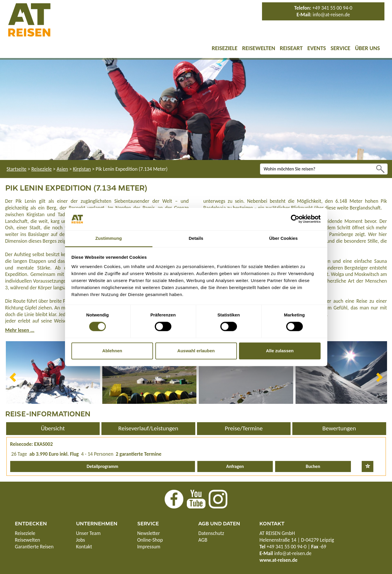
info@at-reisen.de (331, 15)
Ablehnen (112, 351)
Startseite (17, 169)
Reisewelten (259, 48)
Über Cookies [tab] (284, 238)
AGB (203, 540)
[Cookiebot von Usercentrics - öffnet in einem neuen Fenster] (295, 219)
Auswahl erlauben (196, 351)
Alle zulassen (280, 351)
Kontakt (84, 547)
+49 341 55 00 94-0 (332, 8)
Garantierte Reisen (34, 547)
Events (317, 48)
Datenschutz (211, 533)
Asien (62, 169)
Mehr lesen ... (20, 330)
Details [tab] (196, 238)
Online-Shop (150, 540)
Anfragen (235, 466)
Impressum (149, 547)
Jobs (81, 540)
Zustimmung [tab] (109, 238)
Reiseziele (224, 48)
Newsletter (149, 533)
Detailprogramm (102, 466)
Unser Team (88, 533)
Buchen (313, 466)
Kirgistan (82, 169)
